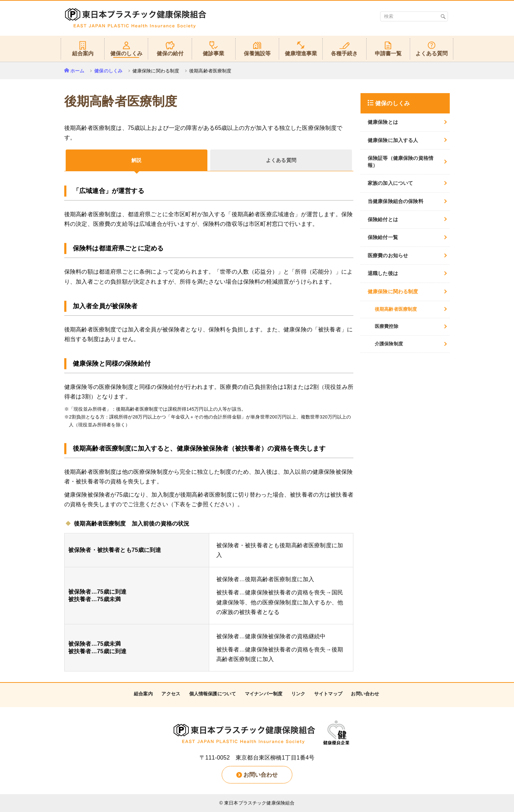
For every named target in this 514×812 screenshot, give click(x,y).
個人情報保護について (213, 694)
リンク (298, 694)
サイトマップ (328, 694)
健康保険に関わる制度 (393, 291)
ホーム (77, 71)
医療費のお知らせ (388, 255)
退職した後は (383, 273)
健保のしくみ (108, 71)
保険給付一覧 (383, 237)
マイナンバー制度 (264, 694)
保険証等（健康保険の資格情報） (400, 162)
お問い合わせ (365, 694)
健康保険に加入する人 (393, 140)
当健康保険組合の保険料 (395, 201)
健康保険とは (383, 122)
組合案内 (143, 694)
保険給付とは (383, 219)
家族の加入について (390, 183)
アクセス (171, 694)
